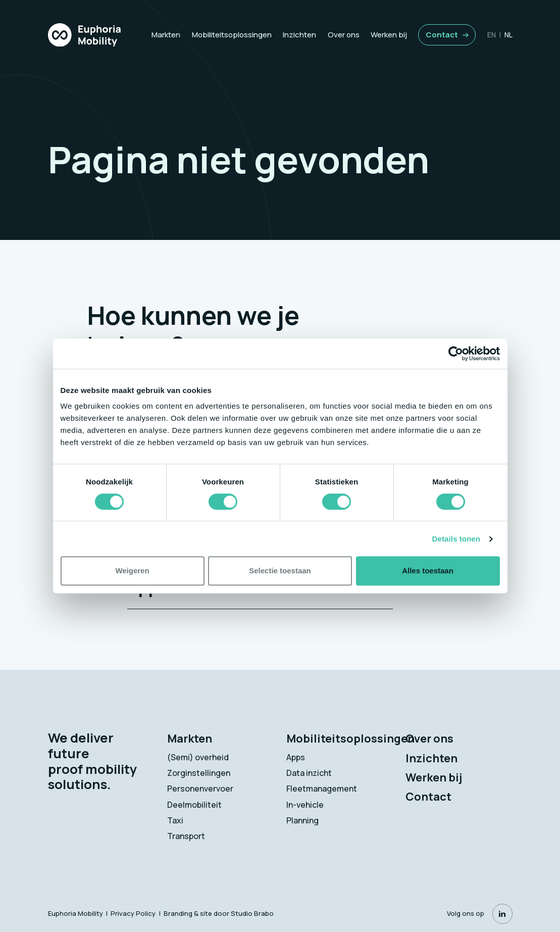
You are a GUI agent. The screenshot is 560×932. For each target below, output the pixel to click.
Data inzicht (309, 773)
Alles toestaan (428, 571)
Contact (442, 35)
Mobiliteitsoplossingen (232, 35)
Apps (296, 757)
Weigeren (132, 571)
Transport (186, 836)
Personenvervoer (200, 789)
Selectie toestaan (280, 571)
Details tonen (456, 539)
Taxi (175, 820)
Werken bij (389, 35)
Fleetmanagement (322, 789)
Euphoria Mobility (75, 913)
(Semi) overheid (198, 757)
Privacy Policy (133, 913)
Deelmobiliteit (194, 805)
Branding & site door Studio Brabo (219, 913)
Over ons (344, 35)
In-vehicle (305, 805)
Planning (302, 820)
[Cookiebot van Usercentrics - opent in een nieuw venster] (456, 354)
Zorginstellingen (199, 773)
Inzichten (299, 35)
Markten (166, 35)
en (492, 35)
